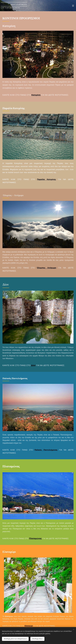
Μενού (73, 6)
